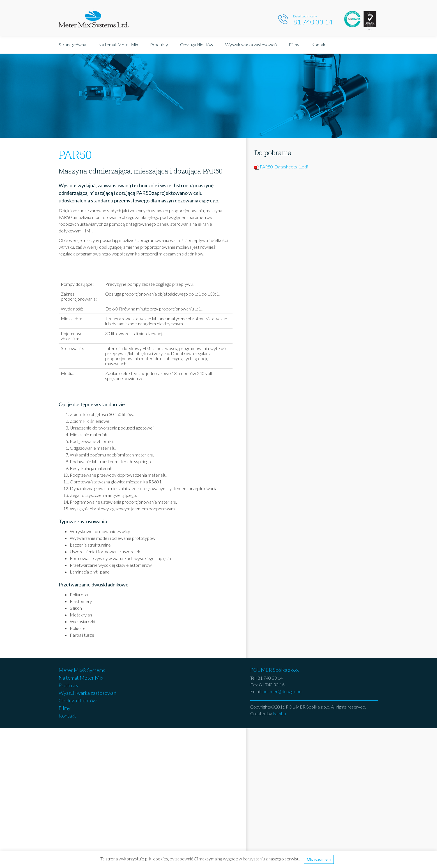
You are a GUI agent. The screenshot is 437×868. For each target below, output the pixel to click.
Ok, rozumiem (319, 859)
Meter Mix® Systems (82, 670)
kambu (279, 713)
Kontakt (319, 44)
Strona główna (72, 44)
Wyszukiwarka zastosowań (251, 44)
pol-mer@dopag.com (283, 691)
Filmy (294, 44)
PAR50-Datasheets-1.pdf (284, 167)
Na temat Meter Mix (118, 44)
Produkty (159, 44)
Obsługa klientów (197, 44)
